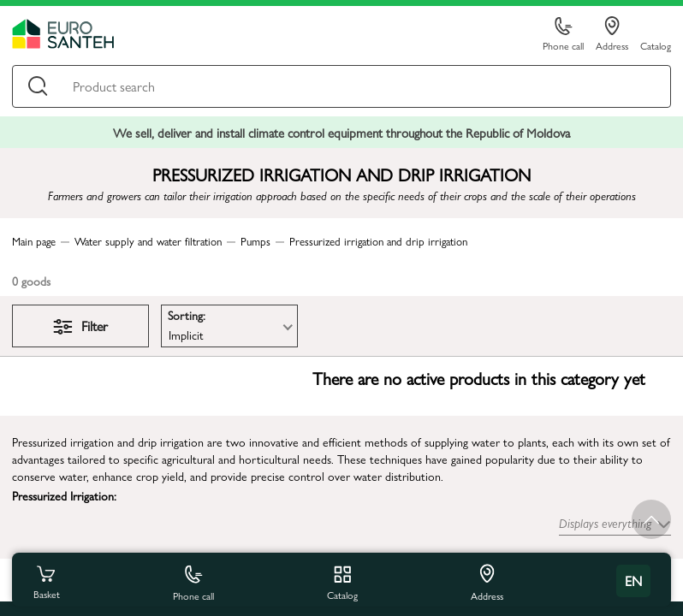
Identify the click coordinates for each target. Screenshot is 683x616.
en (633, 580)
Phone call (563, 35)
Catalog (656, 45)
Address (612, 34)
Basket (46, 581)
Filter (80, 326)
